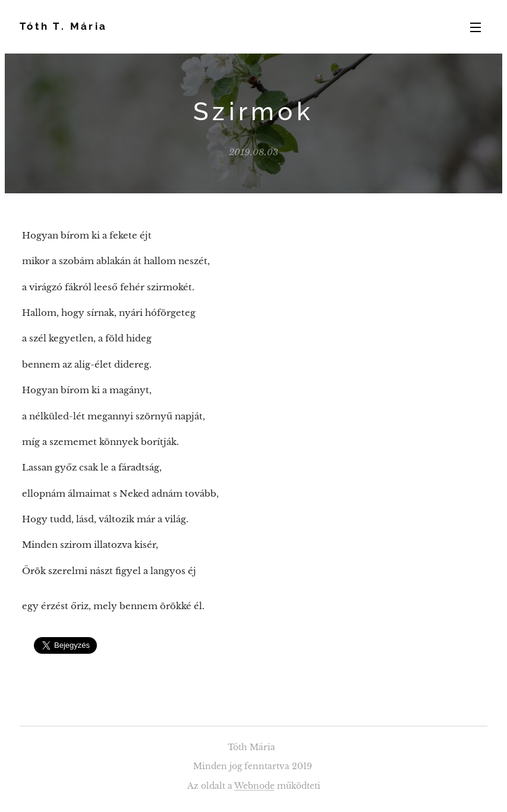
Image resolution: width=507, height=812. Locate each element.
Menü (475, 27)
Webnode (254, 786)
